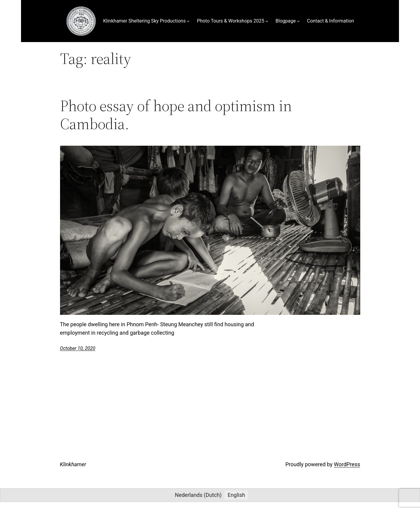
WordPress (347, 464)
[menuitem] (198, 495)
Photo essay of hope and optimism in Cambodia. (176, 115)
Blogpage (286, 21)
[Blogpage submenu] (298, 21)
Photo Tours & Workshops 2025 (231, 21)
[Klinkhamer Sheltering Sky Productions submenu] (188, 21)
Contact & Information (331, 21)
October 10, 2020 (78, 348)
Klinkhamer (73, 464)
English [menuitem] (236, 495)
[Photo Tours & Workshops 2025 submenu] (267, 21)
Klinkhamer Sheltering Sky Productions (145, 21)
